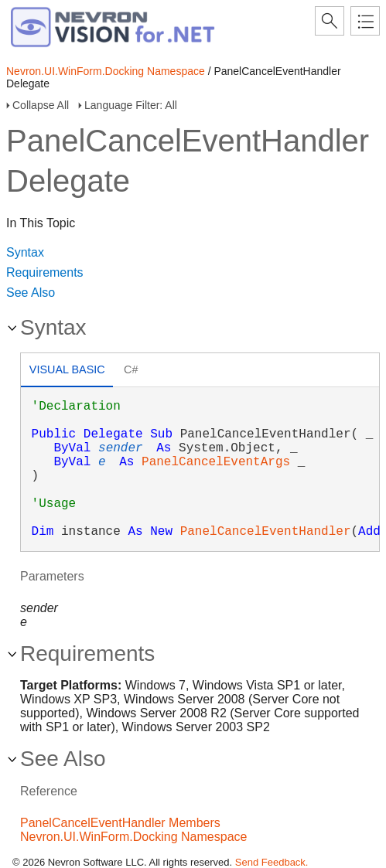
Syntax (25, 252)
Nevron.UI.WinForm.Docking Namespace (106, 71)
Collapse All (41, 105)
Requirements (45, 272)
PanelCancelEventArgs (216, 462)
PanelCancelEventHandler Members (120, 823)
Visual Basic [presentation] (67, 369)
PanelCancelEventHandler (266, 532)
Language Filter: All (131, 105)
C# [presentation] (131, 369)
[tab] (67, 371)
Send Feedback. (272, 862)
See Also (31, 293)
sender (121, 448)
